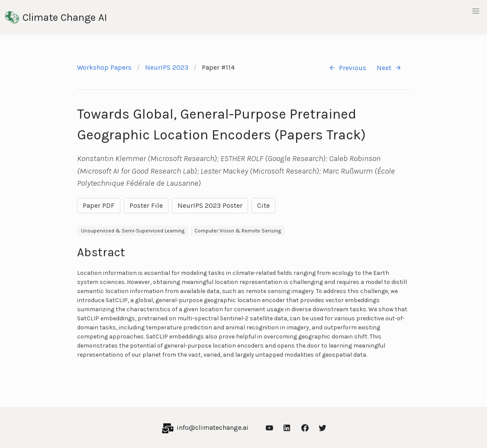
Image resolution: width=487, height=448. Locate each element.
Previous (347, 68)
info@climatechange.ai (213, 427)
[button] (476, 11)
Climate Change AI (56, 17)
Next (389, 68)
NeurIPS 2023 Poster (210, 205)
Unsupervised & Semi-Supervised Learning (133, 231)
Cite (263, 205)
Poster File (146, 205)
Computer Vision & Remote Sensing (238, 231)
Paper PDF (99, 205)
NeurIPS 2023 (167, 67)
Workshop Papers (104, 67)
